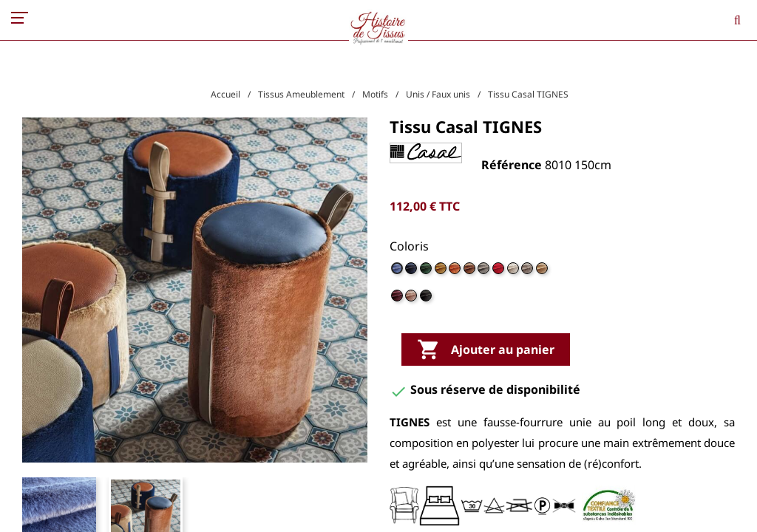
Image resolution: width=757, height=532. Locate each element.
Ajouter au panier (486, 350)
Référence (512, 165)
